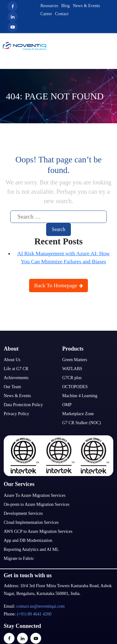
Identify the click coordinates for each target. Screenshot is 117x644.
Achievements (16, 378)
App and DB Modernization (28, 540)
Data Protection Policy (23, 405)
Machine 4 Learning (80, 396)
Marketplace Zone (78, 414)
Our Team (12, 387)
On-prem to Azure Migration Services (37, 504)
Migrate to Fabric (19, 558)
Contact (62, 14)
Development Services (23, 513)
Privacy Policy (16, 414)
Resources (49, 6)
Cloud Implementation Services (31, 522)
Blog (65, 6)
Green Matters (75, 360)
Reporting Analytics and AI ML (31, 549)
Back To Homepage (58, 285)
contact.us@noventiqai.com (41, 606)
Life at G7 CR (16, 369)
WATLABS (72, 369)
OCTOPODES (75, 387)
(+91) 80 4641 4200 (34, 614)
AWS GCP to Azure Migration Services (38, 531)
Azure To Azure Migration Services (35, 495)
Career (46, 14)
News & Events (86, 6)
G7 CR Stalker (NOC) (82, 423)
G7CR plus (72, 378)
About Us (12, 360)
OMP (67, 405)
